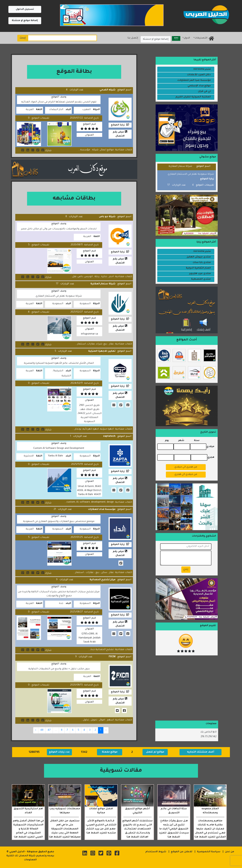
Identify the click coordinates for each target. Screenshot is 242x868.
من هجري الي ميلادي (186, 467)
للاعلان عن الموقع (182, 852)
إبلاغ (186, 570)
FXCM (112, 657)
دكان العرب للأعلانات (199, 75)
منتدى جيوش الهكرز (199, 257)
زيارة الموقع (118, 125)
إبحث (23, 38)
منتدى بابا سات (202, 263)
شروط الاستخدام (156, 852)
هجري (211, 457)
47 (49, 730)
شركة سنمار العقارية (103, 284)
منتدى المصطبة (201, 279)
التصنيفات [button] (201, 38)
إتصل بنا (133, 38)
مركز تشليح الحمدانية (103, 580)
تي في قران (204, 92)
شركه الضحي (108, 90)
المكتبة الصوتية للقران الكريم (193, 97)
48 (42, 730)
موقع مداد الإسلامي (199, 86)
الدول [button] (187, 38)
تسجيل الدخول (25, 9)
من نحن (230, 852)
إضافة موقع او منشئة (25, 21)
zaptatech (109, 436)
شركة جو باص (107, 217)
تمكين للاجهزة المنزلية (102, 351)
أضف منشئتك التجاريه (201, 752)
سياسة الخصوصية (209, 852)
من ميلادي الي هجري (186, 475)
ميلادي (210, 447)
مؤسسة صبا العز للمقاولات (194, 80)
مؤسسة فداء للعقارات (102, 509)
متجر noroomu (202, 69)
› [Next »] (36, 730)
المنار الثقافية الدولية (198, 268)
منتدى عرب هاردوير (200, 274)
